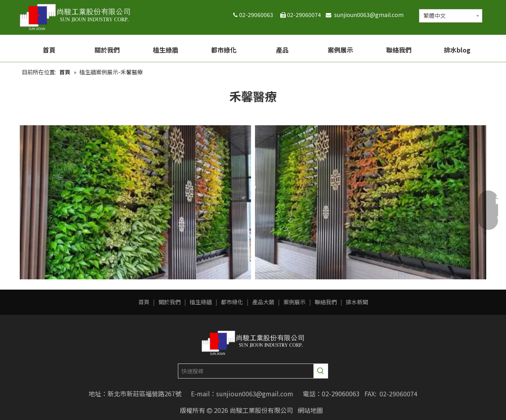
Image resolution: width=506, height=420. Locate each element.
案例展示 (295, 302)
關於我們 (170, 302)
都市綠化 (232, 302)
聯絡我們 (326, 302)
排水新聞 (357, 302)
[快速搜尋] (246, 371)
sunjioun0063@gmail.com (371, 15)
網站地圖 (310, 410)
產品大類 (263, 302)
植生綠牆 (201, 302)
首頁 (144, 302)
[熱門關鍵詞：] (321, 371)
